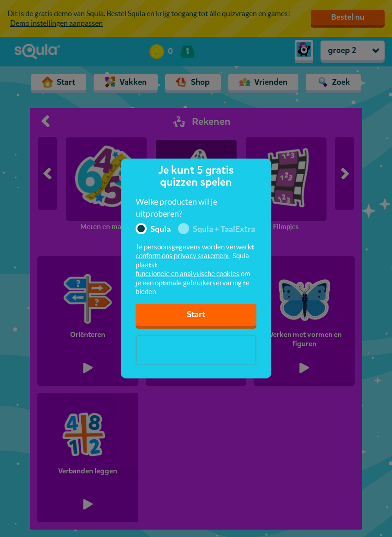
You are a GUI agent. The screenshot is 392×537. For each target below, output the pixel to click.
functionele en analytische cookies (187, 274)
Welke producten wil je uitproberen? (176, 208)
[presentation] (196, 350)
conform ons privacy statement (183, 256)
